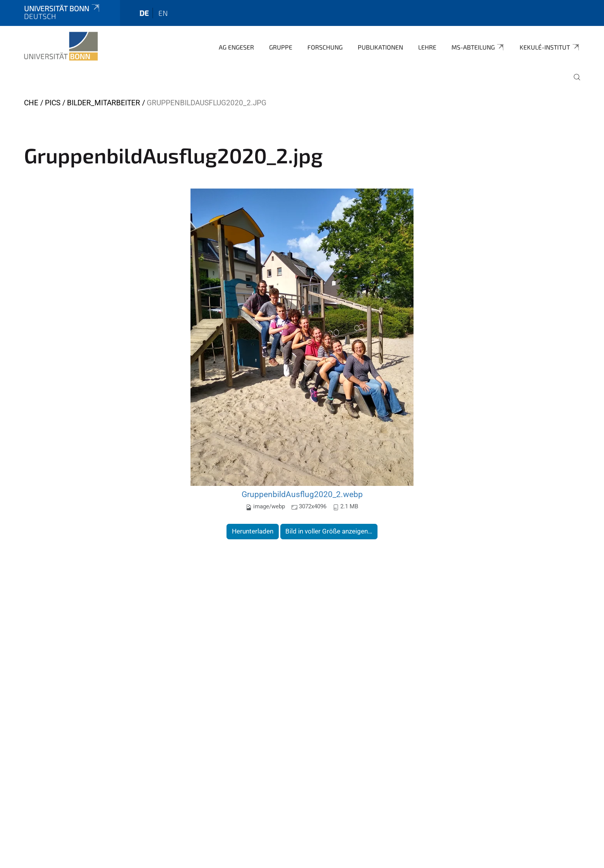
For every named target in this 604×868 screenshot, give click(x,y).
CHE (31, 103)
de (144, 13)
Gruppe (281, 47)
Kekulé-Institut (550, 47)
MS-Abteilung (478, 47)
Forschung (325, 47)
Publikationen (380, 47)
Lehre (427, 47)
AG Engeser (236, 47)
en (163, 13)
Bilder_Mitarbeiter (104, 103)
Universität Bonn (62, 8)
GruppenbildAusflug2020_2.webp (302, 494)
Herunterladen (253, 531)
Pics (53, 103)
